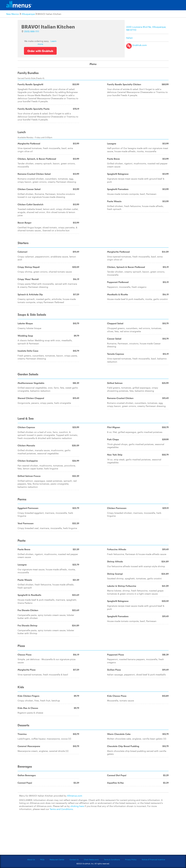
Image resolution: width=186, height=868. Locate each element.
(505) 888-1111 (32, 31)
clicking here (77, 806)
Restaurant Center (57, 859)
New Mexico (13, 14)
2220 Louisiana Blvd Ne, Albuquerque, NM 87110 (146, 28)
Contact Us (74, 859)
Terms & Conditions (112, 859)
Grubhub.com (137, 45)
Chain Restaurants (91, 859)
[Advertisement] (93, 835)
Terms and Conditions (61, 809)
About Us (31, 859)
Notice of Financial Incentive (153, 859)
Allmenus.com (75, 796)
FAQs (42, 859)
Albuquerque (28, 14)
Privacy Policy (131, 859)
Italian (129, 38)
